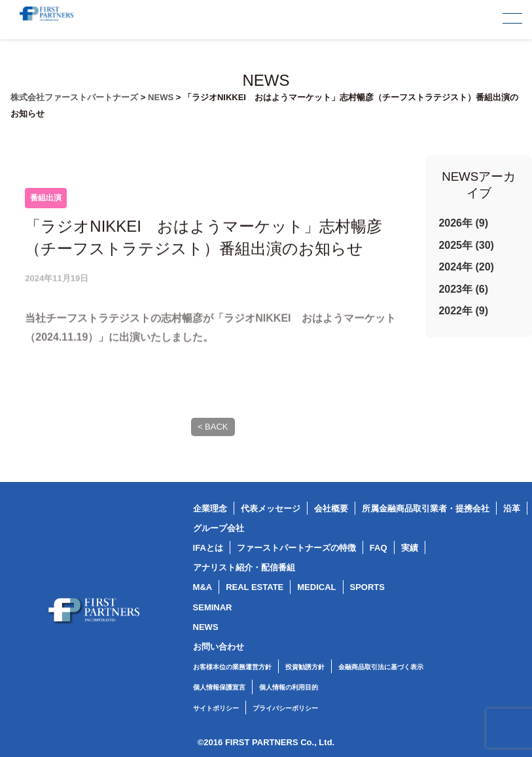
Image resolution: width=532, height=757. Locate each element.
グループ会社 (219, 528)
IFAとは (208, 548)
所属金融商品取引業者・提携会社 (426, 508)
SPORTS (367, 587)
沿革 (512, 508)
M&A (203, 587)
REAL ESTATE (255, 587)
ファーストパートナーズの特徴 (296, 548)
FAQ (379, 548)
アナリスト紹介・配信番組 (244, 567)
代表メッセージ (271, 508)
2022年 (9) (463, 311)
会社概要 (331, 508)
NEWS (206, 627)
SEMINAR (213, 607)
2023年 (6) (463, 289)
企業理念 (210, 508)
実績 (410, 548)
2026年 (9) (463, 223)
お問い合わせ (219, 647)
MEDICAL (316, 587)
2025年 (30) (466, 245)
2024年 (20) (466, 267)
